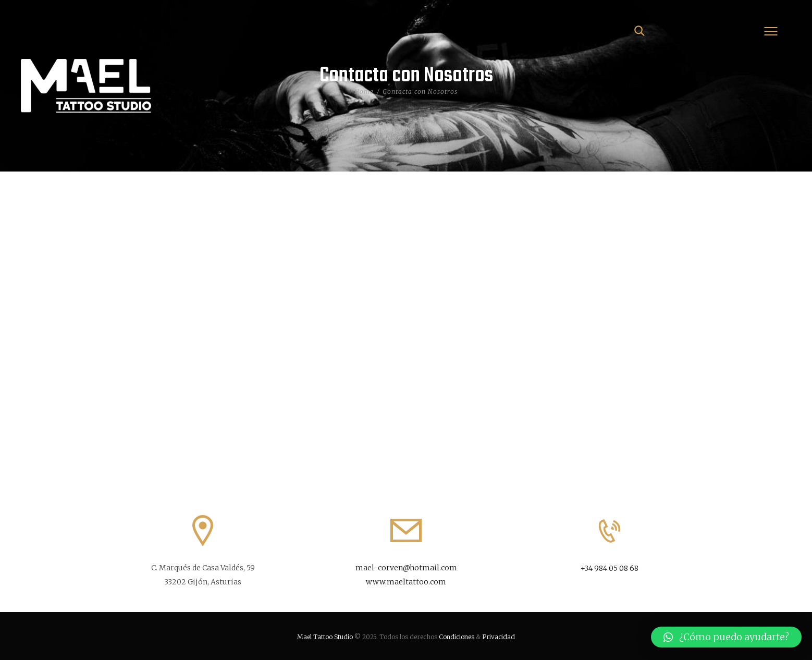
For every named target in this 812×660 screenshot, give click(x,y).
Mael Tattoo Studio (325, 637)
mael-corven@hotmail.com (406, 568)
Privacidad (499, 637)
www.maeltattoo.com (406, 582)
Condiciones (457, 637)
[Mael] (406, 320)
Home (364, 91)
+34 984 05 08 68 (610, 568)
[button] (726, 637)
